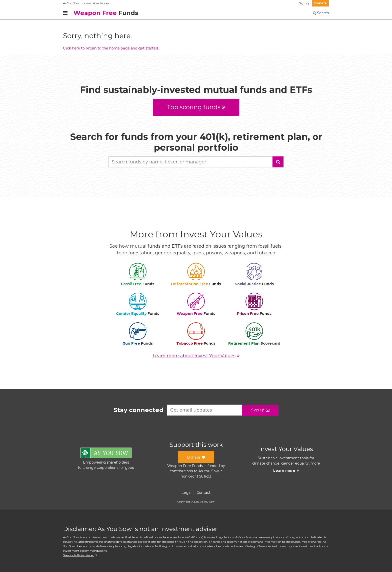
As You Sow (71, 3)
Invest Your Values (96, 3)
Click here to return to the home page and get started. (111, 48)
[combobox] (196, 162)
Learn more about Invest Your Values (196, 356)
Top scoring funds (196, 107)
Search (321, 13)
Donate (321, 3)
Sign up (305, 3)
